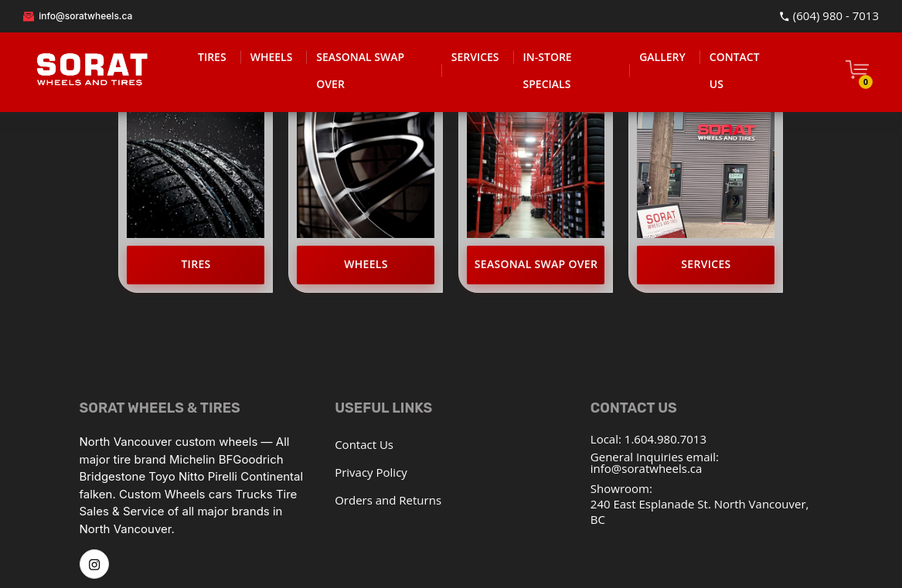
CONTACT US (735, 70)
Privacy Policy (371, 472)
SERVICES (475, 57)
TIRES (212, 57)
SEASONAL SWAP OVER (360, 70)
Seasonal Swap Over (536, 264)
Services (706, 264)
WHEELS (272, 57)
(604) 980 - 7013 (829, 16)
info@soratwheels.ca (78, 16)
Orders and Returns (388, 500)
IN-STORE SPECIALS (548, 70)
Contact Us (364, 444)
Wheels (366, 264)
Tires (196, 264)
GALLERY (662, 57)
